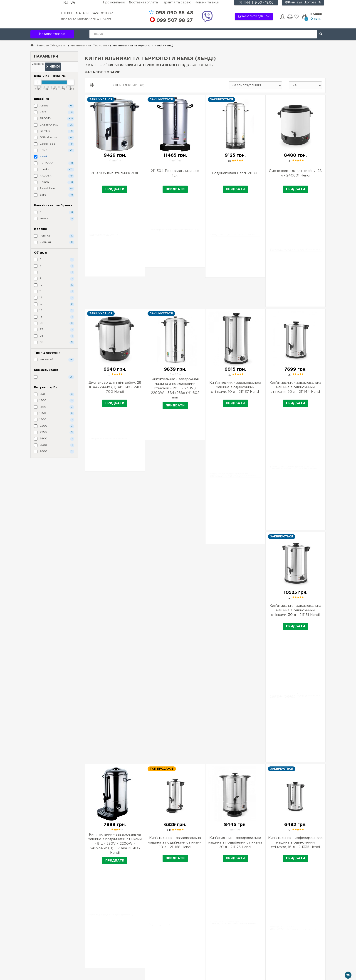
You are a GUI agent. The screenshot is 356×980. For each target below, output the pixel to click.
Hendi (53, 66)
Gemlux (54, 131)
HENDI (54, 151)
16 (54, 311)
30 (54, 343)
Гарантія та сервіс (176, 3)
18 (54, 317)
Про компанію (114, 3)
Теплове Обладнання (52, 46)
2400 (54, 439)
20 (54, 323)
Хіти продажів (209, 932)
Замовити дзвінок (254, 16)
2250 (54, 433)
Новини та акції (207, 3)
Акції (202, 926)
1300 (54, 401)
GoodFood (54, 144)
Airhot (54, 106)
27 (54, 330)
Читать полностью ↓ (205, 878)
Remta (54, 182)
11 (54, 292)
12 (54, 298)
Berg (54, 112)
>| (217, 827)
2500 (54, 445)
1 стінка (54, 236)
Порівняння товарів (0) (127, 85)
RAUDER (54, 176)
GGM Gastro (54, 138)
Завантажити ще (205, 815)
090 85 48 (174, 13)
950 (54, 394)
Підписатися (109, 945)
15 (54, 304)
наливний (54, 360)
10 (54, 285)
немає (54, 219)
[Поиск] (321, 34)
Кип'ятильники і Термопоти (90, 46)
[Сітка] (92, 85)
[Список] (101, 85)
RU (66, 3)
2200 (54, 426)
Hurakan (54, 170)
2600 (54, 452)
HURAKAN (54, 163)
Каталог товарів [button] (52, 34)
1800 (54, 420)
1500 (54, 407)
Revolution (54, 189)
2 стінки (54, 242)
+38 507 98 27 (289, 929)
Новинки (205, 939)
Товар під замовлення (148, 939)
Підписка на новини (46, 935)
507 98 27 (175, 20)
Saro (54, 195)
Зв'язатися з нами (212, 945)
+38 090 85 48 (290, 921)
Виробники (207, 920)
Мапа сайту (207, 951)
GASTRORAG (54, 125)
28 (54, 336)
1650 (54, 413)
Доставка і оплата (143, 3)
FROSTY (54, 119)
